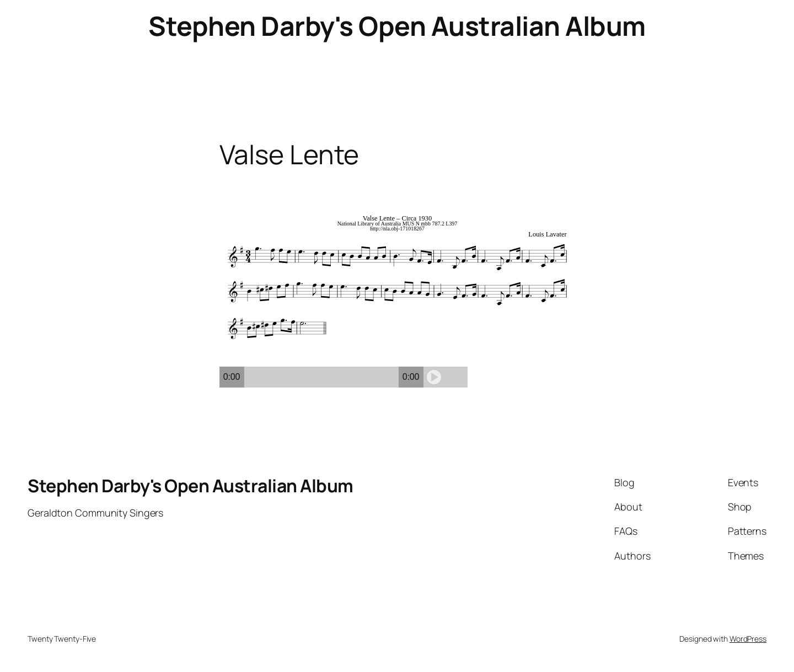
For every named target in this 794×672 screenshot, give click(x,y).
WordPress (748, 639)
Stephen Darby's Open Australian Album (397, 26)
